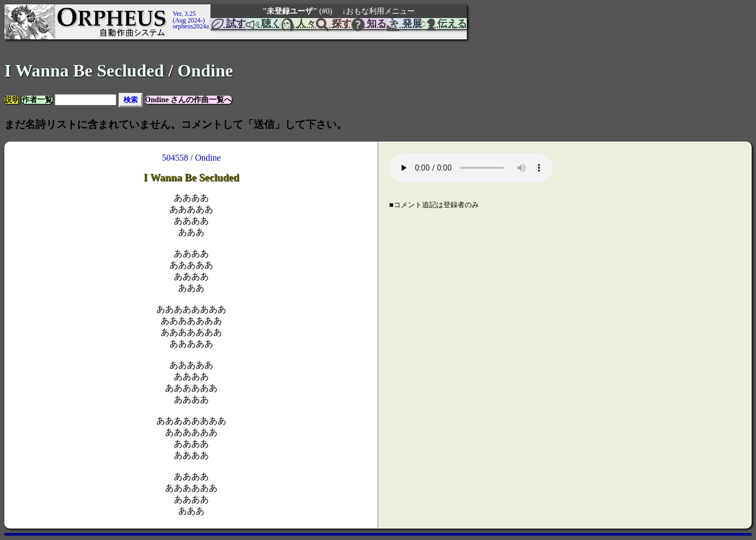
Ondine (208, 158)
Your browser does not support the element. (471, 168)
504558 (175, 158)
